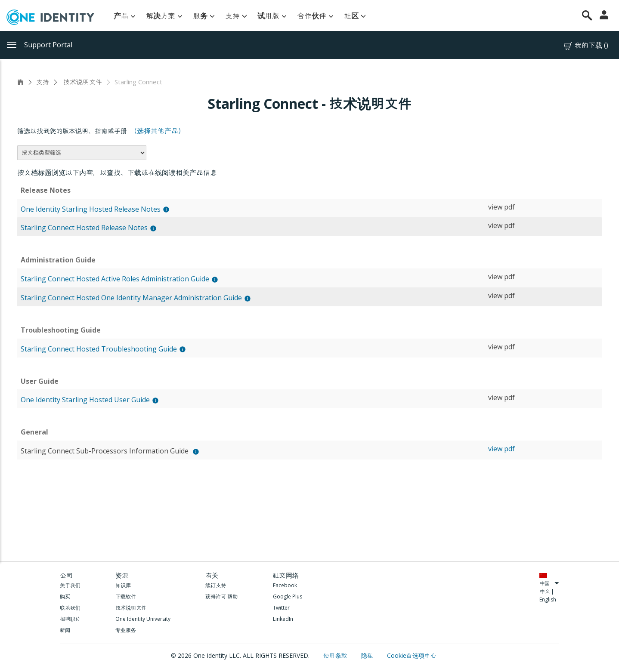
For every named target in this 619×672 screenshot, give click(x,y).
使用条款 (336, 655)
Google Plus (288, 596)
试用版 (272, 16)
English (548, 600)
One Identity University (143, 619)
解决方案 (164, 16)
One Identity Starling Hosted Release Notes (91, 209)
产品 (125, 16)
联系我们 (70, 608)
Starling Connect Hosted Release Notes (84, 228)
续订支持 (216, 585)
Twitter (281, 608)
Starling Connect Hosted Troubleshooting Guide (99, 349)
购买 (65, 596)
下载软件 (126, 596)
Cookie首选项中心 (412, 655)
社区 (355, 16)
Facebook (285, 585)
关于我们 (70, 585)
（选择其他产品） (158, 131)
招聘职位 (70, 619)
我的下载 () (585, 45)
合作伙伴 (315, 16)
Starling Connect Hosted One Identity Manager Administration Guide (131, 298)
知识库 (123, 585)
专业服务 (126, 630)
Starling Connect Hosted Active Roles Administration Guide (115, 279)
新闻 (65, 630)
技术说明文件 (82, 82)
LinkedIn (283, 619)
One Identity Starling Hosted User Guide (85, 400)
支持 (236, 16)
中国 (549, 583)
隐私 (368, 655)
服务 (204, 16)
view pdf (501, 207)
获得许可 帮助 (221, 596)
